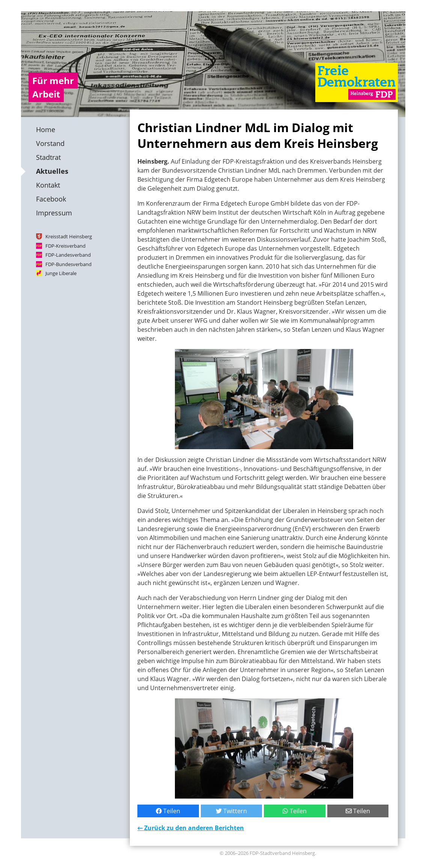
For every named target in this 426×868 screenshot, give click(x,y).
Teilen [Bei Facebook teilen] (168, 811)
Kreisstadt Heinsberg (69, 236)
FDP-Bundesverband (68, 264)
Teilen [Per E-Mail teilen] (358, 811)
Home (46, 129)
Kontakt (48, 185)
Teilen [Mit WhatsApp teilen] (294, 811)
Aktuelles (52, 171)
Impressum (54, 213)
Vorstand (50, 143)
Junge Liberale (61, 273)
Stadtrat (48, 157)
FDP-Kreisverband (65, 245)
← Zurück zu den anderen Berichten (191, 828)
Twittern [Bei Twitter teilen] (231, 811)
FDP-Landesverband (68, 255)
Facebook (51, 199)
